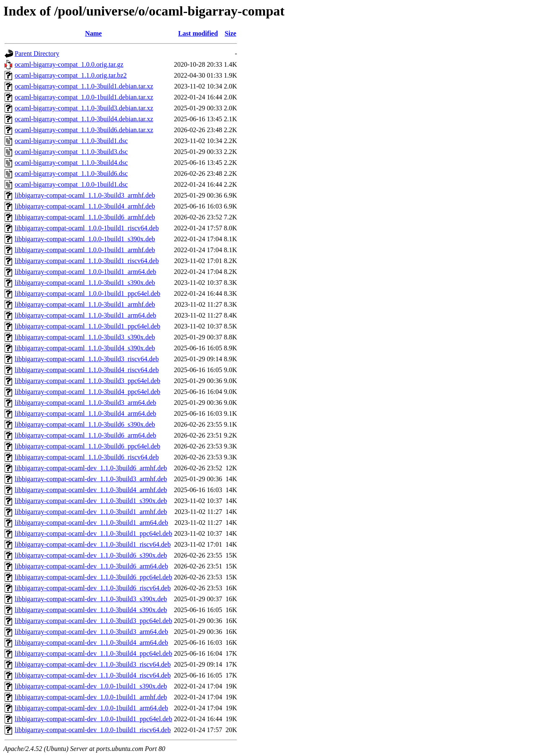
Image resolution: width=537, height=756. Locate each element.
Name (94, 33)
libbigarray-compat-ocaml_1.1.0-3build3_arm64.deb (85, 403)
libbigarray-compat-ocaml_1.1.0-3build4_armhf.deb (85, 206)
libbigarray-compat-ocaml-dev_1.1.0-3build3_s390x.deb (91, 599)
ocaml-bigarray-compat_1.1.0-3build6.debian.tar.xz (84, 130)
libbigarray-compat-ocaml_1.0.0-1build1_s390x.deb (85, 239)
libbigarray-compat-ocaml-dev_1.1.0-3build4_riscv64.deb (93, 675)
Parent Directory (37, 53)
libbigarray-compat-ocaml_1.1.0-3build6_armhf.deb (85, 217)
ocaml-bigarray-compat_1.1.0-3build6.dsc (71, 173)
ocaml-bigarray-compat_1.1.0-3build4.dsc (71, 163)
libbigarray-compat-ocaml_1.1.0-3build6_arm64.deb (85, 435)
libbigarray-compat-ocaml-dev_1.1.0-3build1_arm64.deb (91, 523)
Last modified (198, 33)
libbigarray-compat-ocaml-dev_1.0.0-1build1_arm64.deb (91, 708)
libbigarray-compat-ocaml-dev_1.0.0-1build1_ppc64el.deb (93, 719)
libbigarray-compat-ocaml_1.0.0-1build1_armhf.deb (85, 250)
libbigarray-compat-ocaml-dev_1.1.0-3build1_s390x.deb (91, 501)
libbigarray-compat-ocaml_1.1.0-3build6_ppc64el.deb (87, 446)
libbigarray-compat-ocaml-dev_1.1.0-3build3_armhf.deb (91, 479)
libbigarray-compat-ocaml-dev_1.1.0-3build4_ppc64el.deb (93, 653)
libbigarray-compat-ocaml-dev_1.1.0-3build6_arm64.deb (91, 566)
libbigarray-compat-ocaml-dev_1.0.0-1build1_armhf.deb (91, 697)
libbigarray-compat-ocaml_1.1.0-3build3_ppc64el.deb (87, 381)
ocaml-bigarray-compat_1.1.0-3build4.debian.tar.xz (84, 119)
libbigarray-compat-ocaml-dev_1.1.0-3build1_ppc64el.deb (93, 533)
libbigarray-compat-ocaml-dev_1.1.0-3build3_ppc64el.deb (93, 621)
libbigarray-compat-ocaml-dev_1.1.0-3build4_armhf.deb (91, 490)
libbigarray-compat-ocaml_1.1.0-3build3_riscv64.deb (87, 359)
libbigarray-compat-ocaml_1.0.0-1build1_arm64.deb (85, 272)
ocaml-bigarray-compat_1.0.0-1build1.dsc (71, 184)
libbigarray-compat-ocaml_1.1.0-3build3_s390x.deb (85, 337)
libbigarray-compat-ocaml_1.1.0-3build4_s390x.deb (85, 348)
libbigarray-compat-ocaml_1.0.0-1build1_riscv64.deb (87, 228)
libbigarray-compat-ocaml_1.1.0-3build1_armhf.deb (85, 304)
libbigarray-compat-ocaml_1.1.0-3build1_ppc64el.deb (87, 326)
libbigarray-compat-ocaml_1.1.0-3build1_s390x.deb (85, 283)
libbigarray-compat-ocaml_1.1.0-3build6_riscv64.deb (87, 457)
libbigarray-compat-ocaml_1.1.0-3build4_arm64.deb (85, 413)
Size (231, 33)
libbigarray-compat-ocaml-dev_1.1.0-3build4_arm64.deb (91, 643)
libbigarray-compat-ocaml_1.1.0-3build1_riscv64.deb (87, 261)
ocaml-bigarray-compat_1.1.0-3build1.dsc (71, 141)
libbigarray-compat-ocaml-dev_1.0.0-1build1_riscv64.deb (93, 730)
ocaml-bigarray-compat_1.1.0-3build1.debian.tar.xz (84, 86)
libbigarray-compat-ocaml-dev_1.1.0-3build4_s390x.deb (91, 610)
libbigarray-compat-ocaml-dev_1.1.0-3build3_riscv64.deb (93, 664)
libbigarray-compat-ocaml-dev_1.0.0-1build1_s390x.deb (91, 686)
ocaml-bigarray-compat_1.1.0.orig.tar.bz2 (71, 75)
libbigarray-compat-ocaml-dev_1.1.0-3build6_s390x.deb (91, 555)
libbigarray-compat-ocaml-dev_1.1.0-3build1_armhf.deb (91, 512)
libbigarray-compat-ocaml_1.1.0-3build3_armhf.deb (85, 195)
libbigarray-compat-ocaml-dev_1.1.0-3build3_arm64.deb (91, 632)
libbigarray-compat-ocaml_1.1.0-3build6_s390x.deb (85, 424)
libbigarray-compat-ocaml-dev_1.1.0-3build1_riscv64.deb (93, 544)
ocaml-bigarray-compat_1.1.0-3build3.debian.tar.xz (84, 108)
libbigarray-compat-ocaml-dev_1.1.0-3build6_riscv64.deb (93, 588)
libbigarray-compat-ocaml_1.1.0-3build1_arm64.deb (85, 315)
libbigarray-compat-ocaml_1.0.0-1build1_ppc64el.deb (87, 293)
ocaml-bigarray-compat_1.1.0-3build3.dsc (71, 152)
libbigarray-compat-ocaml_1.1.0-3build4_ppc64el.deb (87, 392)
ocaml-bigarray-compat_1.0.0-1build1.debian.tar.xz (84, 97)
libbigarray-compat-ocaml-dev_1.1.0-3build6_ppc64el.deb (93, 577)
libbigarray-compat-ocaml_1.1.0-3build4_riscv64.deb (87, 370)
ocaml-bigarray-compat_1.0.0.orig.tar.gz (69, 64)
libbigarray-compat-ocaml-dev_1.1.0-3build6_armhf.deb (91, 468)
